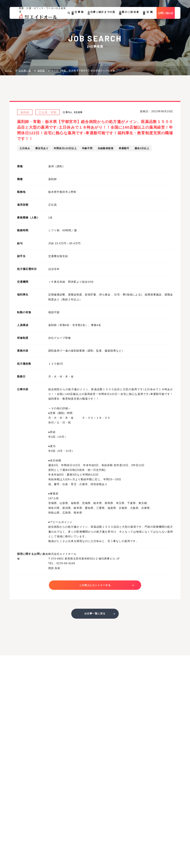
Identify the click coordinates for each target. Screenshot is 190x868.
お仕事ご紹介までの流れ (104, 25)
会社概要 (152, 25)
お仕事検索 (77, 25)
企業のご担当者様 (133, 25)
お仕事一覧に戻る (95, 615)
